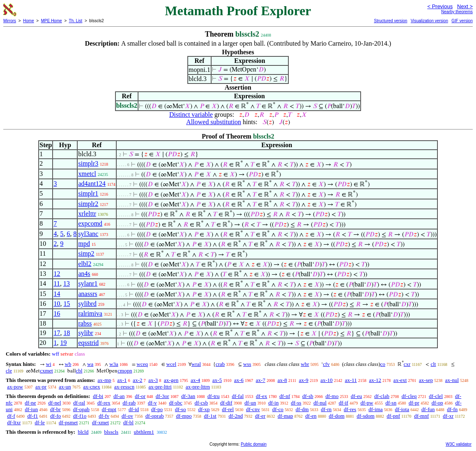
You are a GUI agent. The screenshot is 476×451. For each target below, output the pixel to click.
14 (57, 294)
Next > (465, 6)
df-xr (448, 416)
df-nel (55, 403)
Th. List (76, 21)
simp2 (86, 253)
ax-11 (351, 380)
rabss (85, 323)
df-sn (391, 403)
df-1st (210, 416)
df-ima (376, 409)
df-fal (238, 396)
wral (196, 364)
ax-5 (217, 380)
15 (67, 304)
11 (56, 283)
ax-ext (400, 380)
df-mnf (421, 416)
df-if (344, 403)
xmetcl (87, 174)
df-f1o (80, 416)
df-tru (214, 396)
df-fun (428, 409)
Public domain (254, 444)
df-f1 (33, 416)
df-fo (55, 416)
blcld (83, 432)
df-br (55, 409)
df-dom (336, 416)
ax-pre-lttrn (198, 387)
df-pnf (394, 416)
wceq (142, 364)
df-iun (31, 409)
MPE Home (52, 21)
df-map (285, 416)
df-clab (382, 396)
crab (220, 364)
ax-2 (137, 380)
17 (57, 333)
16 (57, 313)
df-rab (129, 403)
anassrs (87, 294)
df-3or (162, 396)
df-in (273, 403)
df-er (260, 416)
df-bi (98, 396)
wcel (171, 364)
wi (49, 364)
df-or (140, 396)
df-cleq (409, 396)
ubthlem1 (144, 432)
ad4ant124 (92, 184)
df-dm (302, 409)
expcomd (90, 223)
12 (57, 274)
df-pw (367, 403)
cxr (407, 364)
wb (68, 364)
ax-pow (15, 387)
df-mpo (184, 416)
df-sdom (366, 416)
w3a (114, 364)
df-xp (204, 409)
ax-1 (122, 380)
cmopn (125, 371)
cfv (326, 364)
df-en (311, 416)
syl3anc (88, 234)
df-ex (261, 396)
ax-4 (195, 380)
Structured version (390, 21)
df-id (134, 409)
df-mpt (109, 409)
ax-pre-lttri (160, 387)
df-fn (452, 409)
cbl (79, 371)
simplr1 (88, 193)
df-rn (326, 409)
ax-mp (105, 380)
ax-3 (153, 380)
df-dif (226, 403)
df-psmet (68, 422)
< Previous (440, 6)
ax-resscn (124, 387)
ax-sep (426, 380)
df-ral (79, 403)
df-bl (128, 422)
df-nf (285, 396)
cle (9, 371)
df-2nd (236, 416)
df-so (181, 409)
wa (90, 364)
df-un (250, 403)
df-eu (356, 396)
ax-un (65, 387)
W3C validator (459, 444)
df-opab (81, 409)
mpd (84, 244)
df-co (278, 409)
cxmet (46, 371)
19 (63, 343)
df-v (152, 403)
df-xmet (100, 422)
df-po (157, 409)
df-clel (436, 396)
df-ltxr (14, 422)
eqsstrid (88, 343)
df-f (11, 416)
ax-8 (282, 380)
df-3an (188, 396)
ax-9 (304, 380)
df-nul (320, 403)
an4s (84, 274)
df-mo (332, 396)
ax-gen (171, 380)
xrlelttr (87, 214)
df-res (350, 409)
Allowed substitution (214, 122)
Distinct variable (191, 114)
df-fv (104, 416)
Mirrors (10, 21)
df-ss (296, 403)
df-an (119, 396)
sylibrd (87, 304)
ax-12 (375, 380)
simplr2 (88, 204)
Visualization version (429, 21)
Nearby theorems (457, 12)
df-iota (402, 409)
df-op (437, 403)
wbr (305, 364)
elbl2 (85, 264)
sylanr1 (88, 283)
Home (29, 21)
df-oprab (155, 416)
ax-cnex (92, 387)
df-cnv (253, 409)
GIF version (462, 21)
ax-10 (327, 380)
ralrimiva (90, 313)
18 (67, 333)
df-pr (414, 403)
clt (433, 364)
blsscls (111, 432)
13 (67, 283)
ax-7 (261, 380)
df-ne (30, 403)
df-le (40, 422)
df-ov (127, 416)
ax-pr (41, 387)
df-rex (104, 403)
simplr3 (88, 163)
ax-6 (239, 380)
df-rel (228, 409)
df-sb (308, 396)
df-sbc (176, 403)
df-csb (201, 403)
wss (247, 364)
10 (57, 304)
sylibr (85, 333)
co (383, 364)
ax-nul (452, 380)
